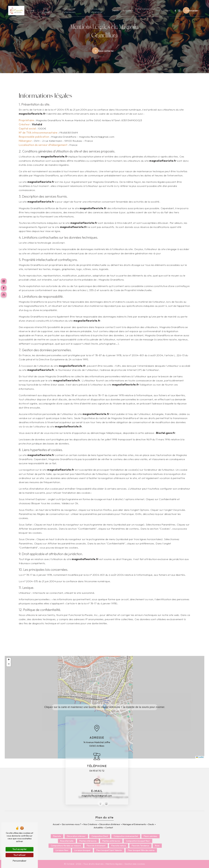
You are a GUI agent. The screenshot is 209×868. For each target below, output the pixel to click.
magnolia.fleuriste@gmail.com (97, 796)
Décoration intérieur (76, 836)
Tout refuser (20, 855)
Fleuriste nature (119, 846)
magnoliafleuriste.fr (32, 114)
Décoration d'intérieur (97, 10)
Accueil (30, 10)
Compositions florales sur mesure (66, 846)
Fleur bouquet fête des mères (141, 850)
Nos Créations (45, 10)
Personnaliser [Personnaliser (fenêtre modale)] (20, 861)
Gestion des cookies (135, 864)
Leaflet (200, 757)
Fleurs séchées (150, 836)
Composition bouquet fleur (138, 841)
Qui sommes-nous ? (147, 10)
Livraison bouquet (82, 850)
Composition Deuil (100, 836)
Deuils (116, 10)
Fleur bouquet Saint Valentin (109, 850)
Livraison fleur (62, 850)
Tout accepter (20, 849)
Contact (166, 10)
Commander (192, 11)
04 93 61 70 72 (97, 771)
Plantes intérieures (88, 841)
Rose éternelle (67, 841)
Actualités (128, 10)
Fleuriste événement (96, 846)
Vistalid (37, 124)
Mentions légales (114, 864)
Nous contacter (104, 51)
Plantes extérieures (111, 841)
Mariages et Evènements (69, 10)
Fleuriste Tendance (140, 846)
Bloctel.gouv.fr (166, 433)
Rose (157, 846)
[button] (105, 707)
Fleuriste (57, 836)
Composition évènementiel (126, 836)
